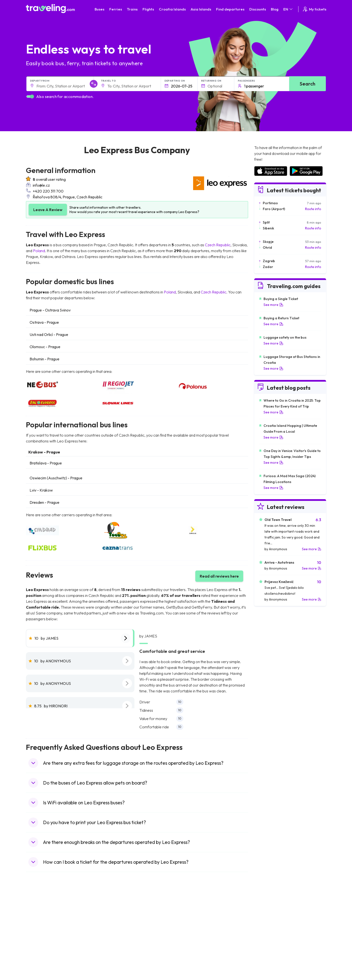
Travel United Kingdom (46, 913)
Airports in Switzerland (271, 934)
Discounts (258, 9)
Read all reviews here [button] (219, 576)
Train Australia (190, 934)
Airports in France (268, 918)
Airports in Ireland (267, 923)
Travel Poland (39, 949)
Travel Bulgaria (40, 923)
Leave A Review (48, 210)
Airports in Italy (265, 939)
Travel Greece (39, 928)
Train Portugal (189, 913)
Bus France (112, 939)
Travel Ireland (39, 959)
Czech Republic (218, 245)
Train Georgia (189, 928)
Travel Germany (41, 934)
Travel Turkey (39, 939)
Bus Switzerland (116, 954)
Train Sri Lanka (190, 918)
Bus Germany (114, 923)
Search (308, 84)
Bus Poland (112, 949)
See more (273, 305)
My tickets (314, 9)
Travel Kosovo (40, 964)
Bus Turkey (112, 959)
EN (288, 9)
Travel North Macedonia (47, 918)
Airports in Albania (268, 949)
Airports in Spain (266, 913)
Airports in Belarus (268, 928)
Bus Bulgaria (113, 918)
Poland (39, 251)
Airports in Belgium (268, 959)
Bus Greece (112, 934)
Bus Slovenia (113, 928)
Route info (313, 209)
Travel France (39, 944)
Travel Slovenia (40, 954)
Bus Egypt (111, 944)
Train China (187, 923)
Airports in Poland (267, 954)
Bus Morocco (114, 913)
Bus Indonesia (114, 964)
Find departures (230, 9)
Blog (275, 9)
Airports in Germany (269, 944)
